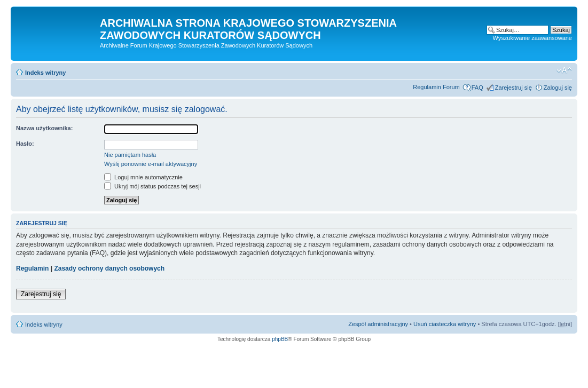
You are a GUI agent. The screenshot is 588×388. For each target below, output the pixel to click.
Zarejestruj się (513, 88)
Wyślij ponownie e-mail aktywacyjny (151, 164)
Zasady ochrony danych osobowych (109, 268)
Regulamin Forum (436, 87)
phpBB (280, 339)
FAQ (477, 88)
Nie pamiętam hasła (130, 155)
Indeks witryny (45, 73)
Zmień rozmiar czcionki (564, 70)
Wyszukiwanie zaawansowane (532, 38)
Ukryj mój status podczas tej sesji (152, 186)
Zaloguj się (558, 88)
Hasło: (25, 144)
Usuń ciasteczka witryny (445, 324)
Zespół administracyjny (378, 324)
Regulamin (32, 268)
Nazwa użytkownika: (44, 128)
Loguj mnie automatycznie (143, 177)
